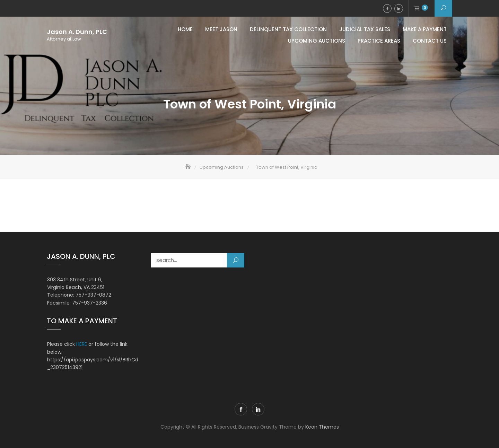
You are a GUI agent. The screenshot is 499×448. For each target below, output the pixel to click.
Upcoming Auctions (317, 41)
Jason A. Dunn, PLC (77, 32)
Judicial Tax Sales (365, 29)
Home (185, 29)
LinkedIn (399, 8)
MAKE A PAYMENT (425, 29)
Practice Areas (379, 41)
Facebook (387, 8)
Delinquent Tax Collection (288, 29)
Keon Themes (322, 427)
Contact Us (430, 41)
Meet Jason (221, 29)
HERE (82, 344)
